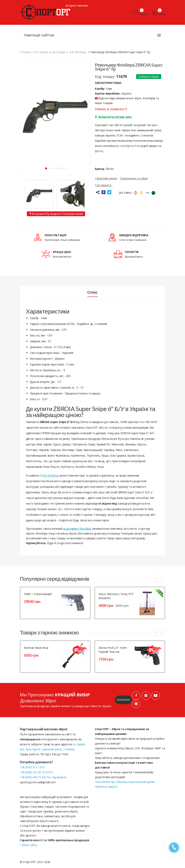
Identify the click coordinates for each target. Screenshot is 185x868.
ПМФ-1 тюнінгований (38, 594)
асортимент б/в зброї (77, 529)
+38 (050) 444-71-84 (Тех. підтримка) (43, 777)
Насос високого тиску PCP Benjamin (116, 596)
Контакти (123, 700)
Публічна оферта (106, 787)
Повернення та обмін (134, 178)
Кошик (158, 13)
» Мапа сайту (28, 845)
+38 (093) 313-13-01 (32, 767)
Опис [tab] (92, 293)
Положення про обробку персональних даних (125, 782)
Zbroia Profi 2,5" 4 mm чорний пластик (113, 650)
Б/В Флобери (51, 476)
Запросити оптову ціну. (114, 117)
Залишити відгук (149, 76)
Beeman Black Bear (36, 648)
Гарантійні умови (106, 178)
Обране (140, 13)
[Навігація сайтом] (159, 35)
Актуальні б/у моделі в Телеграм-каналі (56, 214)
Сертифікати (103, 185)
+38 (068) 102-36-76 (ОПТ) (36, 772)
